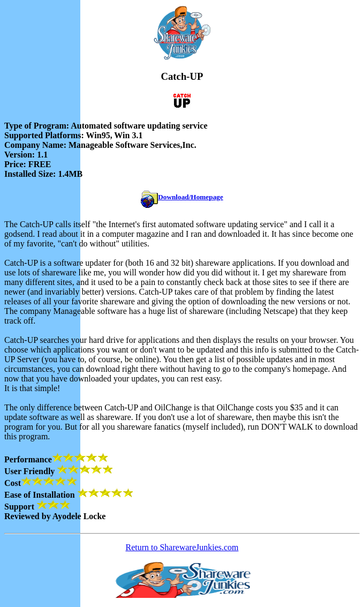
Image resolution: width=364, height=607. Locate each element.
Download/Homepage (191, 197)
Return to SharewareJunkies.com (182, 547)
